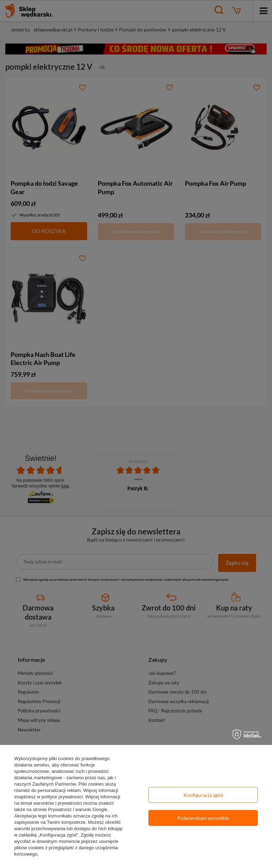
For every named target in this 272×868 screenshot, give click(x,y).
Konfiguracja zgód (203, 795)
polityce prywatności (62, 797)
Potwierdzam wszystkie (203, 818)
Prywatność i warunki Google (78, 809)
